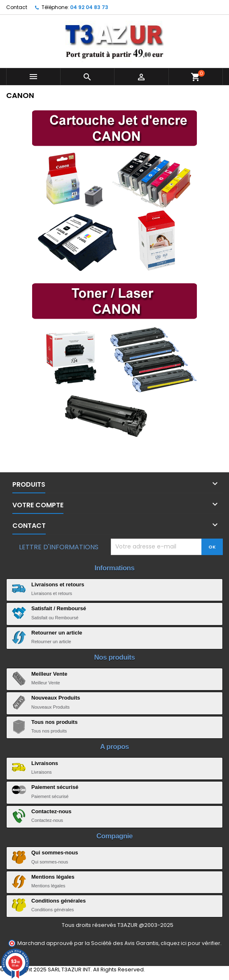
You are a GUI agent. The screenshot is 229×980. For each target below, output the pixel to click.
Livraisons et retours (58, 584)
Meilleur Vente (49, 674)
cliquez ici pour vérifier (190, 943)
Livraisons (45, 763)
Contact (17, 7)
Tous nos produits (54, 722)
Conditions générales (58, 901)
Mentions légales (53, 877)
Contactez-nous (51, 811)
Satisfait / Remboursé (59, 608)
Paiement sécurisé (55, 787)
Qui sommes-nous (55, 853)
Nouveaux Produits (56, 698)
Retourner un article (57, 633)
